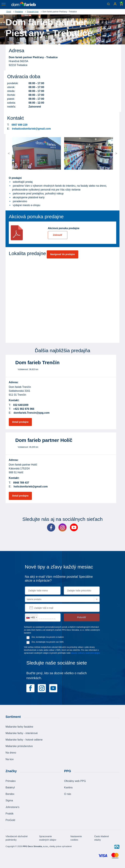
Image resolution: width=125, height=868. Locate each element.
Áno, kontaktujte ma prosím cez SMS (47, 642)
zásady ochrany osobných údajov (86, 653)
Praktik (10, 814)
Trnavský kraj (33, 12)
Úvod (9, 12)
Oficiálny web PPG (75, 781)
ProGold (10, 820)
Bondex (10, 794)
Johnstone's (12, 807)
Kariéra (68, 787)
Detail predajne (20, 422)
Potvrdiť (82, 617)
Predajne (19, 12)
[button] (18, 153)
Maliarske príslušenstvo (19, 746)
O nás (68, 794)
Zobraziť (58, 235)
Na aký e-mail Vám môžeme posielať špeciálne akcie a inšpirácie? (59, 579)
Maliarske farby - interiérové (22, 733)
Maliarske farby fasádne (19, 727)
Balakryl (10, 787)
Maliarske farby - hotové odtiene (24, 740)
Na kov (10, 759)
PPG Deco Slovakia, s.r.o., (36, 846)
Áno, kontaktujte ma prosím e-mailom (48, 637)
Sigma (9, 800)
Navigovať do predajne (62, 254)
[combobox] (31, 617)
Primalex (11, 781)
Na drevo (11, 753)
